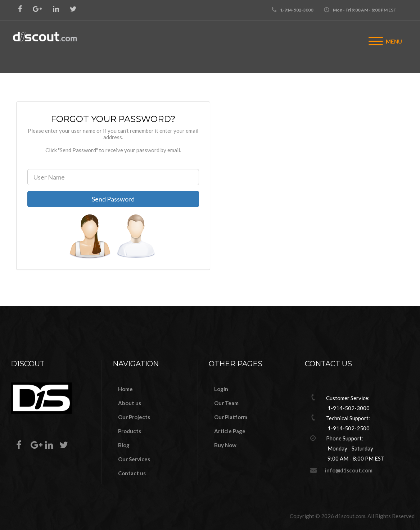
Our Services (134, 459)
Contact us (132, 473)
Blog (124, 445)
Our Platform (231, 417)
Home (125, 389)
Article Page (230, 431)
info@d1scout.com (349, 470)
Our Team (226, 403)
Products (130, 431)
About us (130, 403)
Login (221, 389)
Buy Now (225, 445)
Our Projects (134, 417)
